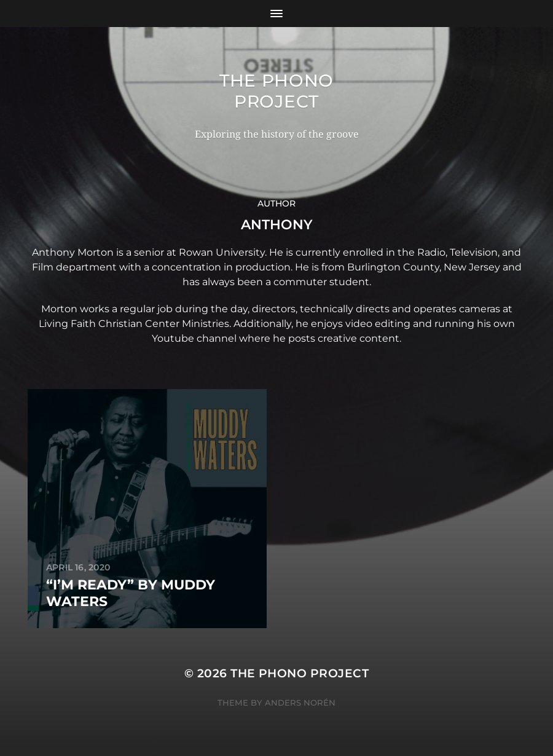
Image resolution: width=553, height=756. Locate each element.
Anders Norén (300, 703)
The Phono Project (276, 91)
